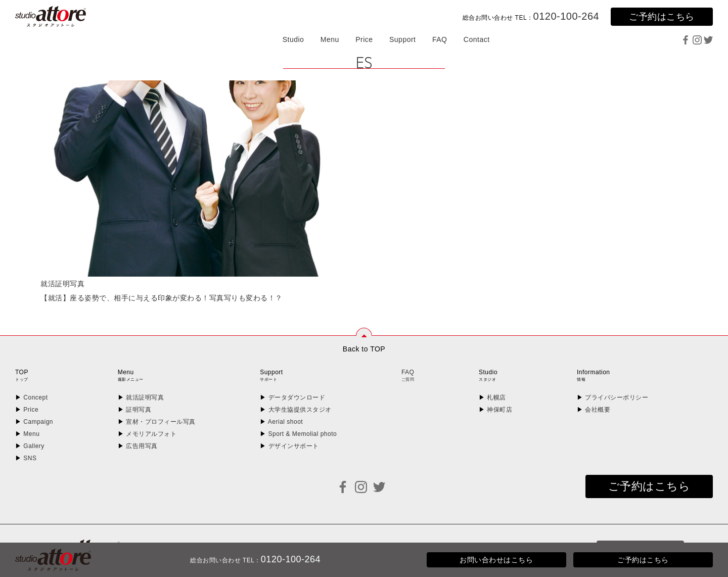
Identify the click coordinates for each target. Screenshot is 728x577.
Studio (293, 39)
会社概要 (598, 410)
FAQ (440, 39)
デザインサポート (294, 446)
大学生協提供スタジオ (300, 410)
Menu (330, 39)
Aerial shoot (285, 422)
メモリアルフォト (151, 434)
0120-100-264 (566, 16)
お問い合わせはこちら (496, 560)
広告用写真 (142, 446)
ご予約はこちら (662, 17)
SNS (30, 458)
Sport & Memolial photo (303, 434)
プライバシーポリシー (617, 397)
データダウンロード (297, 397)
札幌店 (496, 397)
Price (364, 39)
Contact (477, 39)
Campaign (38, 422)
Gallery (34, 446)
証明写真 (139, 410)
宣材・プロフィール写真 (161, 422)
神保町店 (499, 410)
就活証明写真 (62, 284)
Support (403, 39)
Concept (35, 397)
